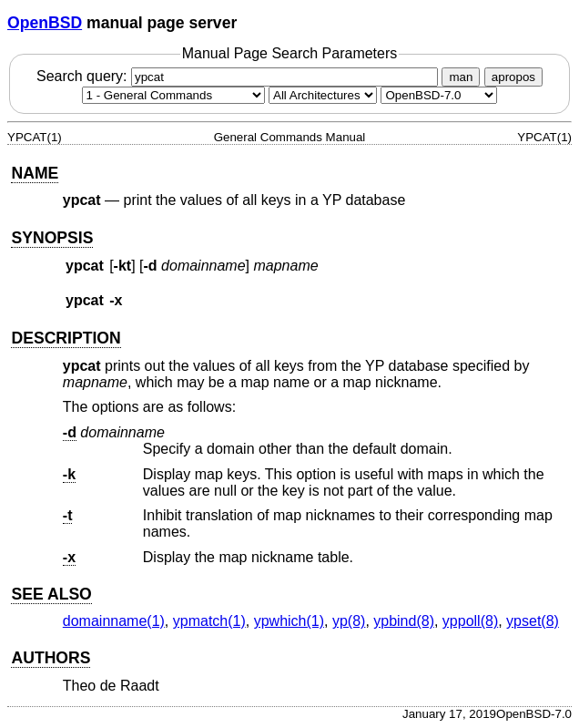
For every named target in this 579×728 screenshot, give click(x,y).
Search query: (239, 76)
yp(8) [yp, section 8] (349, 621)
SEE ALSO (51, 594)
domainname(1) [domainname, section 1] (114, 621)
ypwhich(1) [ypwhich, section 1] (289, 621)
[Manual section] (173, 95)
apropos (513, 77)
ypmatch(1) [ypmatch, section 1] (209, 621)
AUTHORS (51, 658)
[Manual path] (439, 95)
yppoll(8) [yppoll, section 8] (470, 621)
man (461, 77)
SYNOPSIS (52, 238)
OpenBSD (45, 23)
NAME (35, 173)
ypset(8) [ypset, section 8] (533, 621)
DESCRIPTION (66, 338)
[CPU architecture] (323, 95)
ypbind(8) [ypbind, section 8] (404, 621)
